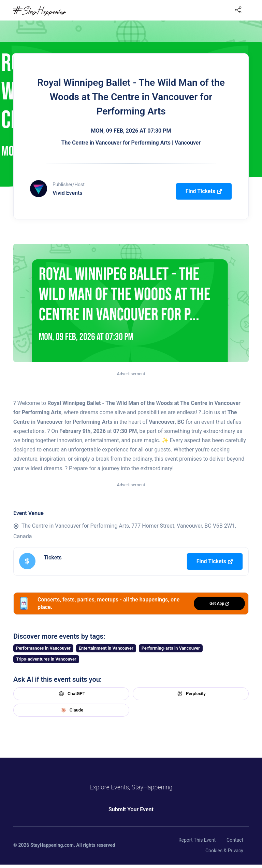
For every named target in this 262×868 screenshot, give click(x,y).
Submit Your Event (131, 809)
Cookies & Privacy (224, 851)
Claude (71, 710)
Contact (235, 840)
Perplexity (191, 694)
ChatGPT (71, 694)
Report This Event (197, 840)
